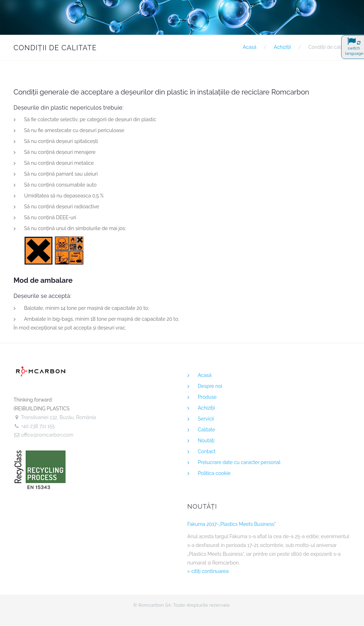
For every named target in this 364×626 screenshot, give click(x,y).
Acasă (249, 47)
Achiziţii (282, 47)
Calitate (207, 430)
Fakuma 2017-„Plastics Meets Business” (232, 524)
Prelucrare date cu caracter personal (239, 462)
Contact (207, 451)
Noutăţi (206, 441)
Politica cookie (214, 473)
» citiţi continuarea (208, 571)
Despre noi (210, 386)
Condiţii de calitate (330, 47)
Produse (207, 397)
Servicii (206, 419)
